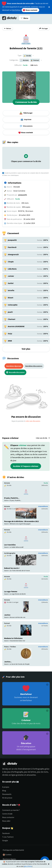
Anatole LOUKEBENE (16, 326)
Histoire (7, 483)
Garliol (11, 283)
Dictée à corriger (11, 509)
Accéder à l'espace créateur (26, 466)
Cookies (7, 855)
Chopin (11, 262)
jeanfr (10, 312)
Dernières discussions (34, 366)
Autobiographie (10, 553)
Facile (25, 65)
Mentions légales (9, 859)
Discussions (26, 126)
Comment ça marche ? (11, 810)
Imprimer (26, 120)
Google (5, 840)
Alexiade (17, 187)
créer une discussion (33, 421)
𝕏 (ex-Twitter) (8, 837)
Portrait (7, 623)
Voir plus (26, 349)
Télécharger (26, 113)
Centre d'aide (7, 814)
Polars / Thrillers (10, 647)
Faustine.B (12, 247)
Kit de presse (7, 798)
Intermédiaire (43, 506)
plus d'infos (28, 866)
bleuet (11, 298)
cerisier (11, 276)
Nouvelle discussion (15, 372)
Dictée (27, 56)
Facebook (6, 833)
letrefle (11, 290)
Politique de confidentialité (13, 850)
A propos (6, 787)
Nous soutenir (30, 10)
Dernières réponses (14, 366)
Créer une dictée (43, 438)
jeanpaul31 (23, 195)
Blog (4, 791)
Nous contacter (8, 817)
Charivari (11, 319)
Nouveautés (7, 794)
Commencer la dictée (26, 102)
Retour (8, 28)
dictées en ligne (9, 775)
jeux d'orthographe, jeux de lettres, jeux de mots (28, 772)
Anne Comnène (19, 191)
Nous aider (6, 821)
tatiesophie (13, 305)
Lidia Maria (12, 269)
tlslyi (10, 334)
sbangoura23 (13, 254)
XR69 (10, 341)
